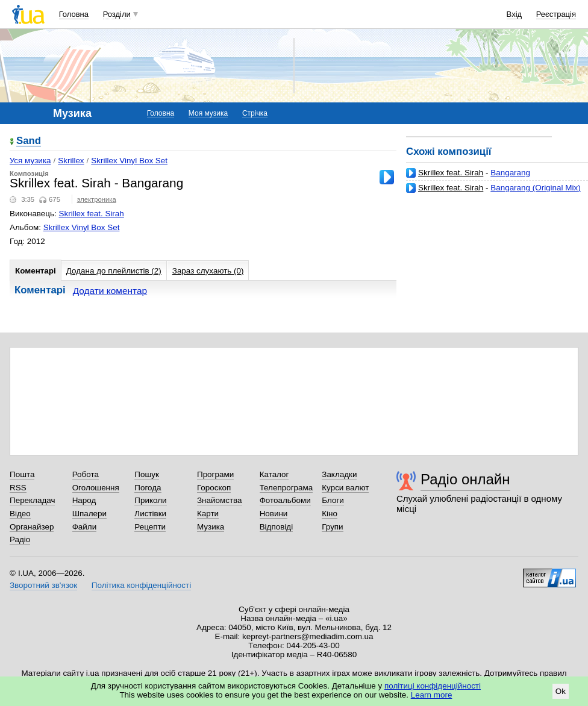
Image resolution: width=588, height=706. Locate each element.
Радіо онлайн (465, 479)
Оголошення (96, 488)
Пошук (147, 474)
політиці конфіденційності (433, 686)
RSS (18, 488)
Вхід (514, 14)
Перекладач (32, 500)
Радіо (20, 539)
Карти (208, 514)
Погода (148, 488)
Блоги (333, 500)
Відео (20, 514)
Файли (85, 527)
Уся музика (30, 161)
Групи (332, 527)
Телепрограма (286, 488)
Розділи (117, 14)
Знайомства (220, 500)
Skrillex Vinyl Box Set (129, 161)
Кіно (330, 514)
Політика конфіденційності (141, 585)
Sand (29, 141)
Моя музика (208, 113)
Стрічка (255, 113)
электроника (97, 199)
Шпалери (89, 514)
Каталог (274, 474)
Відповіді (277, 527)
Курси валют (345, 488)
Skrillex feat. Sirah (451, 173)
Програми (215, 474)
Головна (74, 14)
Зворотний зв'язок (43, 585)
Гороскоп (214, 488)
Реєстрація (556, 14)
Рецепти (150, 527)
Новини (274, 514)
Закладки (339, 474)
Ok (561, 691)
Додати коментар (110, 291)
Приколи (150, 500)
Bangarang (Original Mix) (535, 188)
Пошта (22, 474)
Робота (86, 474)
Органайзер (32, 527)
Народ (84, 500)
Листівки (150, 514)
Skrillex (71, 161)
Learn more (432, 695)
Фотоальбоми (285, 500)
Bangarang (510, 173)
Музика (211, 527)
